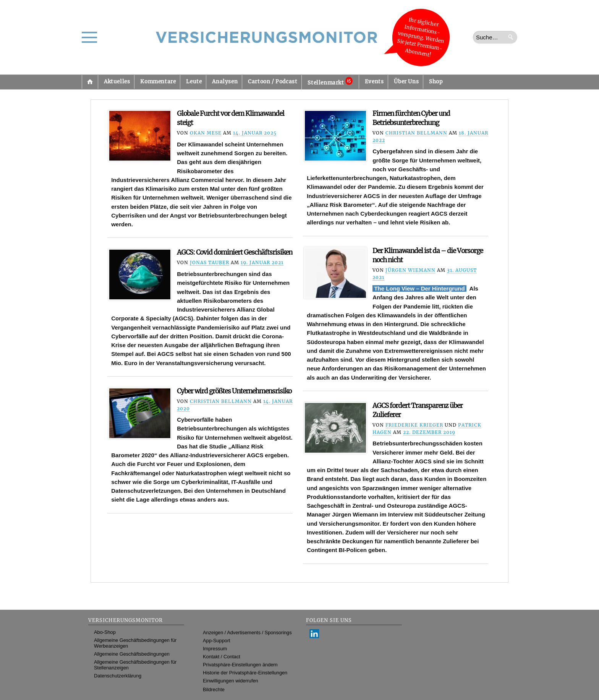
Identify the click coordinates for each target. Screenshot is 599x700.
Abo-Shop (105, 632)
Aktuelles (117, 82)
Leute (194, 82)
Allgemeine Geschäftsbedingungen (132, 654)
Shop (436, 82)
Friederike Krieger (414, 425)
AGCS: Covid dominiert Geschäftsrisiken (235, 252)
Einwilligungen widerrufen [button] (231, 681)
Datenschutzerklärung (118, 676)
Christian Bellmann (416, 133)
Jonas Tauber (210, 262)
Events (374, 82)
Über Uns (406, 82)
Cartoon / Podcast (273, 82)
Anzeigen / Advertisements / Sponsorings (247, 633)
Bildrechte (214, 689)
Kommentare (158, 82)
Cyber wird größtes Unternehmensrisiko (234, 391)
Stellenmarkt (330, 81)
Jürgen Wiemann (410, 270)
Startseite (90, 82)
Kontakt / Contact (222, 657)
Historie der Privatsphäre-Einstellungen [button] (245, 673)
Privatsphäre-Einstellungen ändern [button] (240, 665)
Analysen (225, 82)
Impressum (215, 649)
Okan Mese (206, 133)
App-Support (217, 641)
